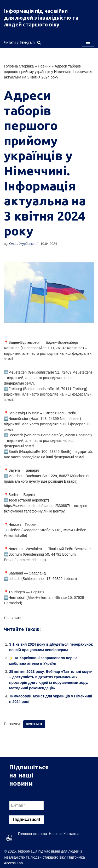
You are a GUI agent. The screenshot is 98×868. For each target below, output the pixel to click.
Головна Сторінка (19, 66)
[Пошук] (39, 43)
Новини (44, 66)
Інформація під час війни (36, 11)
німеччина (34, 724)
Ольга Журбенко (22, 244)
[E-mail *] (27, 805)
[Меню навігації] (88, 42)
